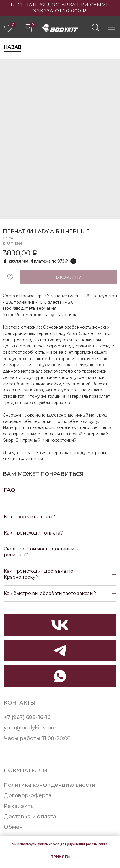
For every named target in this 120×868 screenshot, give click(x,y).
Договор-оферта (28, 795)
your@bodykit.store (30, 728)
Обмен (13, 827)
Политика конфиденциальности (50, 785)
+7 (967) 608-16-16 (27, 717)
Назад (13, 47)
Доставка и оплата (30, 816)
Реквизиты (19, 806)
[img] (95, 27)
